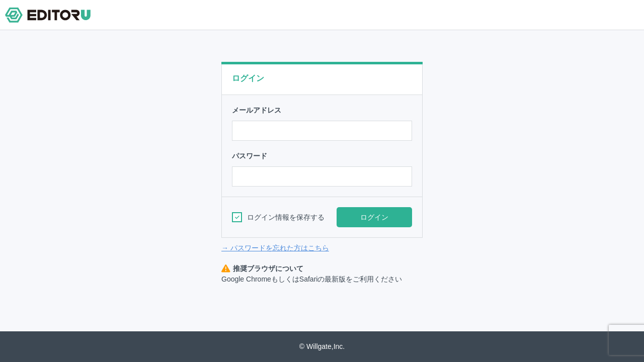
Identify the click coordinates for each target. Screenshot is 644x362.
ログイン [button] (374, 217)
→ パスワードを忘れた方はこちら (275, 248)
